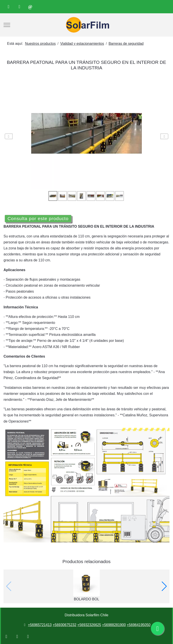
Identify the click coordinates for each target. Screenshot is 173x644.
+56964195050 (139, 625)
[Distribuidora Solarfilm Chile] (86, 25)
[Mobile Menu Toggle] (7, 25)
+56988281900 (114, 625)
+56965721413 (40, 625)
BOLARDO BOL (87, 599)
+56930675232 (64, 625)
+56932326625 (89, 625)
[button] (164, 586)
